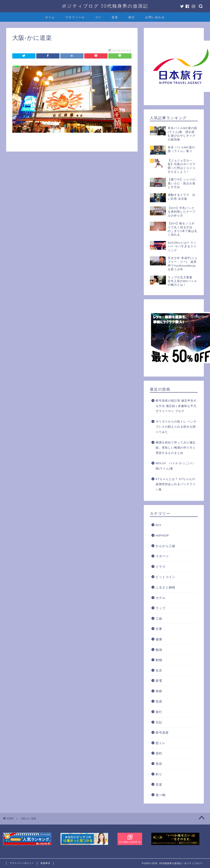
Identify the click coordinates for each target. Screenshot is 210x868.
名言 (159, 670)
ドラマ (161, 567)
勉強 (159, 650)
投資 (159, 701)
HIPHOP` (163, 535)
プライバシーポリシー (22, 863)
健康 (159, 639)
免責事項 (45, 863)
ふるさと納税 (165, 587)
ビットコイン (165, 577)
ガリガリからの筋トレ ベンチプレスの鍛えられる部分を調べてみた (176, 427)
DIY (99, 17)
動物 (159, 660)
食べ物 (161, 795)
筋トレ (161, 743)
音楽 (115, 17)
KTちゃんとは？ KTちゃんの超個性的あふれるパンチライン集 (176, 484)
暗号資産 (162, 733)
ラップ (161, 608)
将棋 (159, 691)
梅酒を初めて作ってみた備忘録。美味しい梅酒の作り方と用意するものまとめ (176, 448)
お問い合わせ (155, 17)
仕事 (159, 629)
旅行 (132, 17)
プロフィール (75, 17)
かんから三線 (165, 546)
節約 (159, 753)
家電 (159, 681)
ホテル (161, 598)
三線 (159, 618)
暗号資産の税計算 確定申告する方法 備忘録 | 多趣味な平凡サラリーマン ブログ (176, 406)
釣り (159, 774)
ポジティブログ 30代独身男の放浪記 (105, 6)
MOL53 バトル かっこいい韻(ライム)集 (175, 466)
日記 (159, 722)
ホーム (50, 17)
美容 (159, 764)
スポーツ (162, 556)
